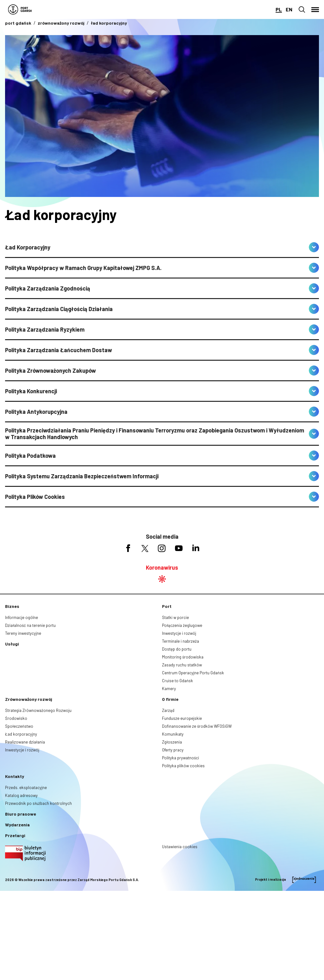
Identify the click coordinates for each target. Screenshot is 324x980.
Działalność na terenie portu (30, 625)
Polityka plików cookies (183, 766)
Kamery (169, 689)
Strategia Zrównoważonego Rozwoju (38, 710)
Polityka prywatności (181, 758)
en (289, 9)
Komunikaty (173, 734)
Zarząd (168, 710)
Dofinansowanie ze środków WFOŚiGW (197, 726)
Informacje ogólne (22, 617)
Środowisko (16, 718)
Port (167, 606)
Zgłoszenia (172, 742)
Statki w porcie (175, 617)
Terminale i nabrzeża (181, 641)
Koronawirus (162, 567)
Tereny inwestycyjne (23, 633)
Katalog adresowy (21, 795)
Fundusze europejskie (182, 718)
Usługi (12, 644)
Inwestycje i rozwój (179, 633)
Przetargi (15, 835)
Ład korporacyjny (21, 734)
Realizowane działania (25, 742)
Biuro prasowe (21, 814)
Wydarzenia (17, 825)
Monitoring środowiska (183, 657)
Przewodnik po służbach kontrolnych (38, 803)
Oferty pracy (173, 750)
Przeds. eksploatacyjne (26, 787)
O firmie (170, 699)
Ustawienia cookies (180, 847)
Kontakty (15, 776)
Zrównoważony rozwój (29, 699)
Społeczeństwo (19, 726)
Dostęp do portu (177, 649)
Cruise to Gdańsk (178, 681)
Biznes (12, 606)
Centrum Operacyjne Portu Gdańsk (193, 673)
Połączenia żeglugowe (182, 625)
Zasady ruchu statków (182, 665)
